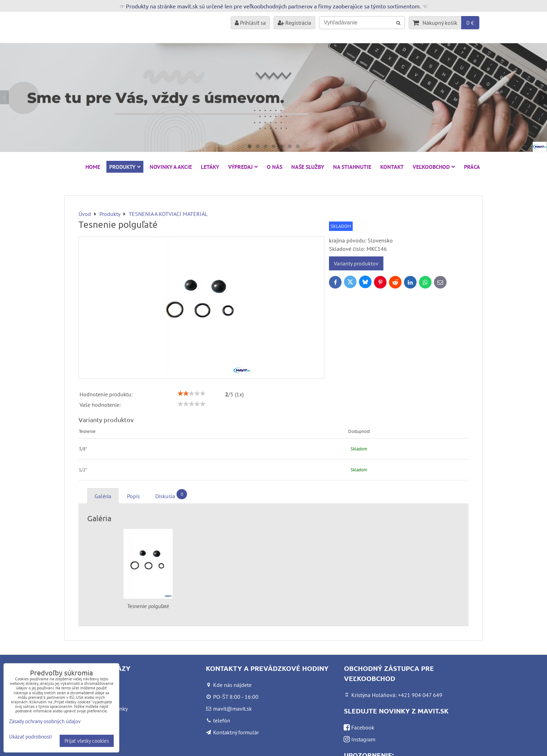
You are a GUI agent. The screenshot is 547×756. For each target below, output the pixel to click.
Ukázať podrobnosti (31, 737)
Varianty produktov (356, 263)
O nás (275, 167)
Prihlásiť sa (250, 23)
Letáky (210, 167)
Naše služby (308, 167)
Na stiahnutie (352, 167)
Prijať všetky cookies (87, 741)
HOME (93, 167)
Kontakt (392, 167)
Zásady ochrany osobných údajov (45, 721)
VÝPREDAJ (243, 167)
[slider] (192, 394)
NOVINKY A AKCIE (171, 167)
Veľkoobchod (434, 167)
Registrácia (294, 23)
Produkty (125, 167)
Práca (472, 167)
